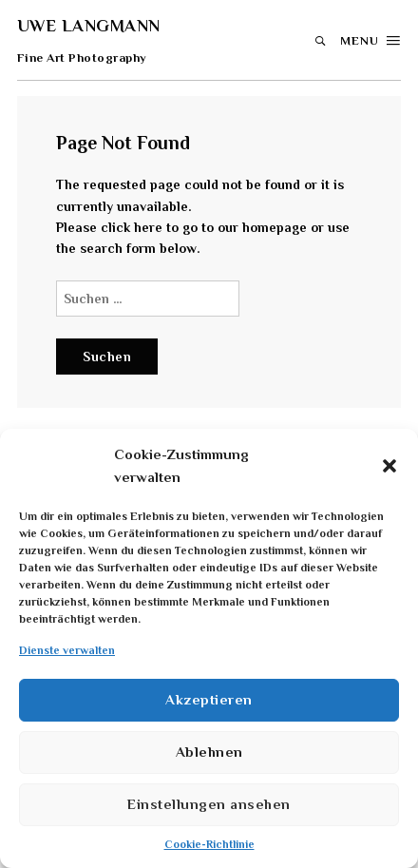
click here (132, 227)
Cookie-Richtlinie (209, 844)
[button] (389, 466)
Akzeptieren (209, 699)
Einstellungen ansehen (209, 804)
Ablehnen (209, 752)
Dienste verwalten (67, 650)
